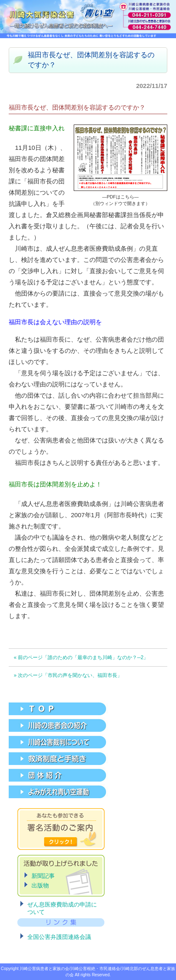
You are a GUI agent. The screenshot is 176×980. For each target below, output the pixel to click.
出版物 (40, 885)
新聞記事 (43, 876)
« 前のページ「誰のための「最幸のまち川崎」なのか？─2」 (81, 657)
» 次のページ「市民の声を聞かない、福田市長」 (68, 675)
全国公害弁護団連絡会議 (59, 937)
